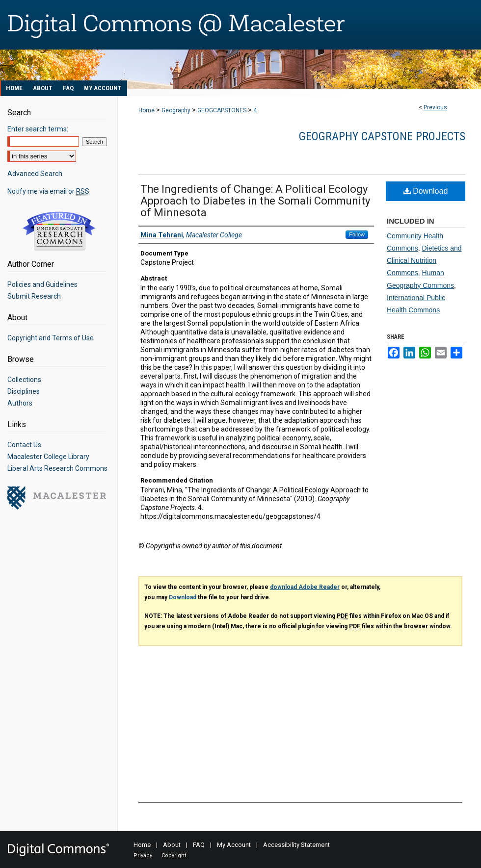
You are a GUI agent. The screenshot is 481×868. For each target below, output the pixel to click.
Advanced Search (35, 174)
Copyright (174, 855)
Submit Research (34, 296)
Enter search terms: (38, 129)
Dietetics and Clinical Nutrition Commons (424, 260)
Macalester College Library (48, 457)
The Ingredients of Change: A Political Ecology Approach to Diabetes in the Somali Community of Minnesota (255, 201)
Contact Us (24, 445)
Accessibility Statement (296, 845)
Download (426, 191)
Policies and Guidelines (42, 284)
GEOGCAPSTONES (222, 110)
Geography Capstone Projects (382, 136)
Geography (176, 110)
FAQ (199, 845)
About (172, 845)
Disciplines (24, 391)
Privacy (143, 855)
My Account (234, 845)
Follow (357, 234)
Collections (24, 380)
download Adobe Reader (305, 587)
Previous (435, 107)
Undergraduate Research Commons (59, 231)
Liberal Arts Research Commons (57, 468)
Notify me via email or (48, 191)
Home (147, 110)
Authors (20, 403)
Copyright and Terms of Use (51, 338)
